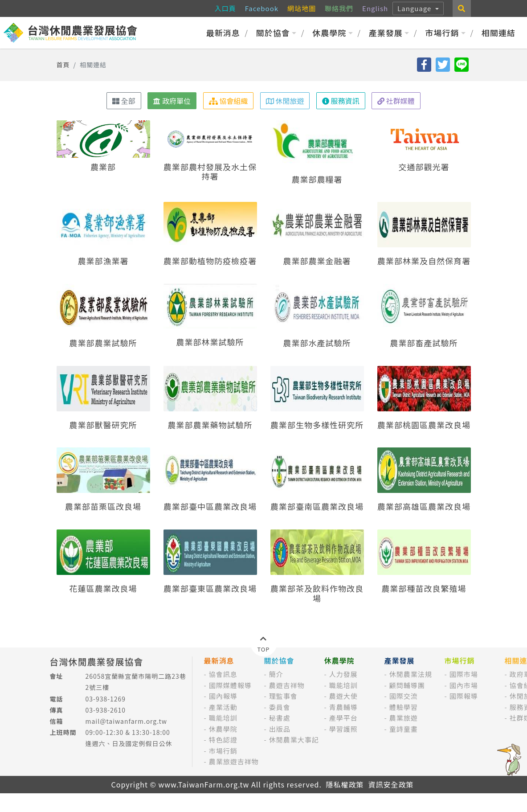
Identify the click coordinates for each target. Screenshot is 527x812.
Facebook (262, 8)
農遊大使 (343, 696)
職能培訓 (223, 718)
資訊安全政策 (391, 784)
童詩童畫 (404, 729)
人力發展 (343, 674)
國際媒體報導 (230, 685)
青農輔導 (343, 707)
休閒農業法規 (411, 674)
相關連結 (498, 33)
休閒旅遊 (285, 101)
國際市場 (464, 674)
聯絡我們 (339, 8)
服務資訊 (341, 101)
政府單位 (172, 101)
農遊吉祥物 (287, 685)
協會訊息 (223, 674)
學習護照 (343, 729)
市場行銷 (445, 33)
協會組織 (229, 101)
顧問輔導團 (407, 685)
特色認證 (223, 740)
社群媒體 (396, 101)
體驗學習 (404, 707)
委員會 (280, 707)
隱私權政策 (345, 784)
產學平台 (343, 718)
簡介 (276, 674)
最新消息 (223, 33)
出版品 (280, 729)
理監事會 (283, 696)
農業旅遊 (404, 718)
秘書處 (280, 718)
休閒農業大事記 (294, 740)
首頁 (63, 65)
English (375, 8)
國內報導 (223, 696)
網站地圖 (302, 8)
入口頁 (225, 8)
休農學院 (333, 33)
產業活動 (223, 707)
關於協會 (276, 33)
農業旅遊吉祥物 (234, 761)
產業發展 (389, 33)
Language (415, 8)
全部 (124, 101)
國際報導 (464, 696)
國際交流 (404, 696)
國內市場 (464, 685)
